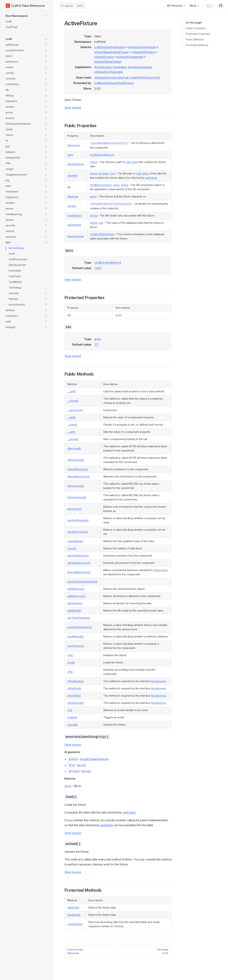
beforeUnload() (77, 497)
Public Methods (195, 39)
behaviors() (74, 509)
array (116, 185)
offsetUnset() (76, 703)
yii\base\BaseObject (108, 62)
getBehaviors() (77, 596)
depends (73, 196)
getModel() (74, 611)
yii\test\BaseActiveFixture (111, 52)
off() (70, 672)
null (112, 173)
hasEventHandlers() (80, 627)
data (70, 155)
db (69, 187)
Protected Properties (198, 34)
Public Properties (196, 28)
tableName (74, 225)
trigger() (72, 717)
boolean (104, 173)
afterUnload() (76, 460)
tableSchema (76, 236)
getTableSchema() (79, 618)
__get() (71, 417)
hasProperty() (76, 646)
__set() (71, 432)
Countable (120, 67)
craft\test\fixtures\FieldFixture (114, 83)
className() (75, 541)
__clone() (73, 401)
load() (71, 662)
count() (72, 548)
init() (70, 655)
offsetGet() (74, 688)
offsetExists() (76, 681)
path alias (132, 162)
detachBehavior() (78, 556)
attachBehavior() (78, 469)
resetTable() (75, 924)
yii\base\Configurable (109, 72)
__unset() (73, 439)
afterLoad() (74, 448)
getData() (151, 178)
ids (69, 315)
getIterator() (75, 603)
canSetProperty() (78, 532)
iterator (72, 206)
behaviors (74, 145)
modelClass (75, 216)
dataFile (72, 176)
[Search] (72, 6)
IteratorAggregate (140, 67)
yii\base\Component (130, 57)
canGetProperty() (78, 520)
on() (70, 710)
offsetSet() (74, 696)
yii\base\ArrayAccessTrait (111, 78)
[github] (221, 6)
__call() (72, 391)
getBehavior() (76, 589)
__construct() (75, 410)
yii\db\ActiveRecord (102, 155)
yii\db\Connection (101, 185)
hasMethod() (75, 636)
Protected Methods (197, 45)
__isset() (72, 425)
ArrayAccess (103, 67)
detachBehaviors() (79, 563)
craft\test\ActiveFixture (110, 47)
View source (73, 108)
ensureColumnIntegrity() (82, 582)
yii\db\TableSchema (102, 234)
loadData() (74, 915)
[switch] (209, 6)
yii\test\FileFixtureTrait (145, 78)
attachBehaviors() (78, 476)
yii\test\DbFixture (143, 52)
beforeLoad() (76, 486)
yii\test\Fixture (104, 57)
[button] (27, 16)
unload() (73, 725)
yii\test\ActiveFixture (142, 47)
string (94, 162)
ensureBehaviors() (79, 572)
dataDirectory (76, 164)
